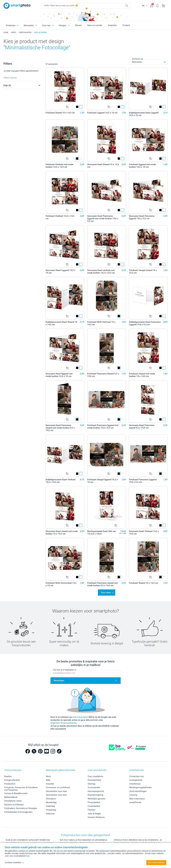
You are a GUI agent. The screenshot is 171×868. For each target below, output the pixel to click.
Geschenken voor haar (56, 791)
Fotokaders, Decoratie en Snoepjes (21, 808)
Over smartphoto (96, 776)
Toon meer (106, 593)
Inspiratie (112, 25)
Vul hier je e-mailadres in (65, 670)
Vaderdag (50, 806)
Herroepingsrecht (96, 791)
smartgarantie (136, 780)
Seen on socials (95, 25)
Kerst (48, 776)
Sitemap (92, 784)
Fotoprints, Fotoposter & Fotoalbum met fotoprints (21, 789)
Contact (126, 25)
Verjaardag (51, 810)
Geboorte (50, 814)
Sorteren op (138, 59)
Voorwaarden (94, 787)
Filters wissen (10, 78)
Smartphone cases (13, 801)
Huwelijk (50, 784)
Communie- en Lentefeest (58, 787)
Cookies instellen (14, 863)
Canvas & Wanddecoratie (16, 793)
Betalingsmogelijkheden (141, 787)
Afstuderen (51, 799)
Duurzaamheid (94, 780)
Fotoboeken (10, 784)
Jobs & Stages (94, 814)
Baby (48, 780)
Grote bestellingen (138, 791)
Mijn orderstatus (137, 799)
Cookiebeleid (94, 806)
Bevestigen (59, 681)
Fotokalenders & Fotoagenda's (18, 812)
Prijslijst (92, 810)
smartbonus (135, 784)
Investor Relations (96, 817)
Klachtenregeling (95, 795)
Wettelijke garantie (96, 799)
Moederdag (51, 802)
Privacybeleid (94, 802)
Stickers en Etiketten (14, 805)
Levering (133, 795)
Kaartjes (8, 776)
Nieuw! (78, 25)
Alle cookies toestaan (156, 863)
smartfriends (135, 802)
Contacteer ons (137, 776)
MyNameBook (11, 797)
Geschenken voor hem (56, 795)
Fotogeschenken (12, 780)
